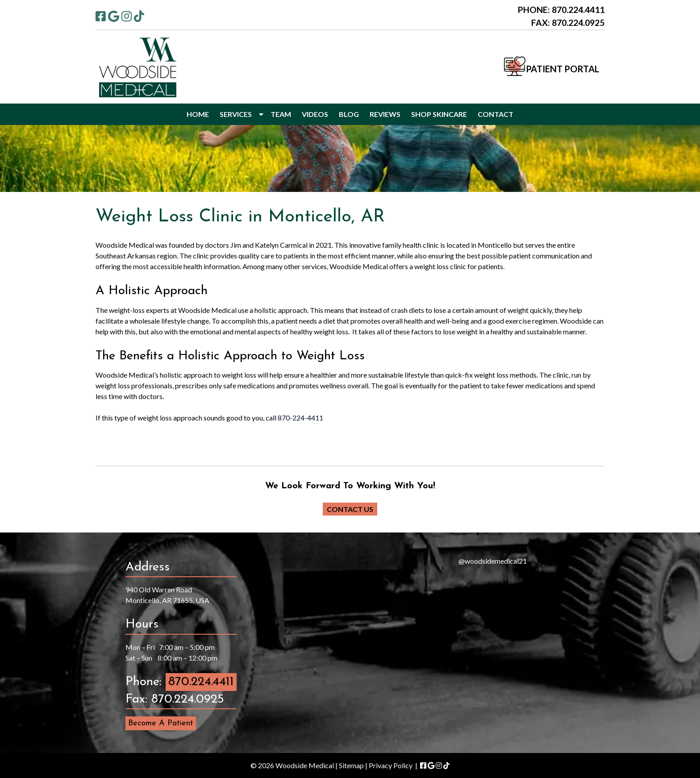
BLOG (349, 114)
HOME (198, 114)
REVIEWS (385, 114)
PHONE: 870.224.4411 (561, 10)
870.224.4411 (201, 682)
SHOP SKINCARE (439, 114)
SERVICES (236, 114)
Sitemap (351, 765)
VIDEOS (315, 114)
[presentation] (323, 643)
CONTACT (496, 114)
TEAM (281, 114)
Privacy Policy (391, 765)
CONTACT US (350, 509)
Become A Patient (161, 723)
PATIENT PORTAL (562, 69)
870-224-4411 (300, 418)
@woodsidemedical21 (493, 561)
